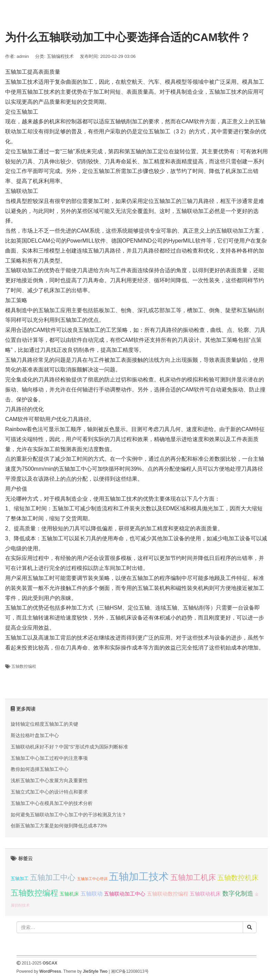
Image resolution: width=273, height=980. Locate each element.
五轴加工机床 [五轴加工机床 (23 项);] (193, 877)
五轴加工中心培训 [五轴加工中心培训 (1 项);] (92, 879)
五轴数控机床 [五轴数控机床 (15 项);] (238, 878)
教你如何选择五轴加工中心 (40, 769)
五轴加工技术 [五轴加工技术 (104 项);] (139, 876)
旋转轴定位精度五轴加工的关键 (44, 724)
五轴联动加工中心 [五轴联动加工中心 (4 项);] (125, 894)
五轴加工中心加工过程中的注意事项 (49, 758)
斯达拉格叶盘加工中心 (35, 735)
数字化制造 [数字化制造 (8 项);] (238, 894)
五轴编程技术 (60, 56)
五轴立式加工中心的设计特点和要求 (49, 792)
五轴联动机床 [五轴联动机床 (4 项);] (205, 894)
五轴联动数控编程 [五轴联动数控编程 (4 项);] (168, 894)
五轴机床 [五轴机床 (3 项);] (69, 894)
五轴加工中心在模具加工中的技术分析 (52, 803)
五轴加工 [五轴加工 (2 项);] (20, 879)
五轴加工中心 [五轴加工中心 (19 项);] (53, 878)
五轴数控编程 (24, 666)
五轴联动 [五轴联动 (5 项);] (92, 894)
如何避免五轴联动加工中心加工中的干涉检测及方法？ (69, 815)
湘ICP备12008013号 (130, 971)
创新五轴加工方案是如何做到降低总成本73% (59, 826)
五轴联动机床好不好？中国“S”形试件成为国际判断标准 (69, 747)
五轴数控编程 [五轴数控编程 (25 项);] (34, 893)
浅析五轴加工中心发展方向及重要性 (49, 780)
